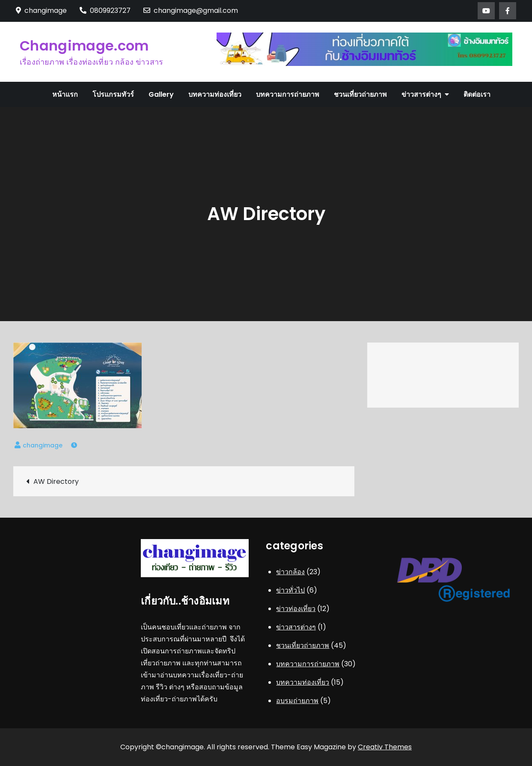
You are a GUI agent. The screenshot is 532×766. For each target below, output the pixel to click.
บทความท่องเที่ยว (215, 94)
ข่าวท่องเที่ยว (296, 609)
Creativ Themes (385, 747)
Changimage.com (84, 46)
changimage (43, 445)
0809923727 (105, 10)
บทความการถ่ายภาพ (288, 94)
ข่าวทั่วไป (290, 590)
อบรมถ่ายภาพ (297, 701)
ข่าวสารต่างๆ (421, 94)
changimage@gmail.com (191, 10)
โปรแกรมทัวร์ (113, 94)
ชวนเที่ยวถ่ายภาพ (360, 94)
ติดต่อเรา (477, 94)
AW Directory (56, 481)
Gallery (161, 94)
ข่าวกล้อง (290, 572)
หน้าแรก (65, 94)
